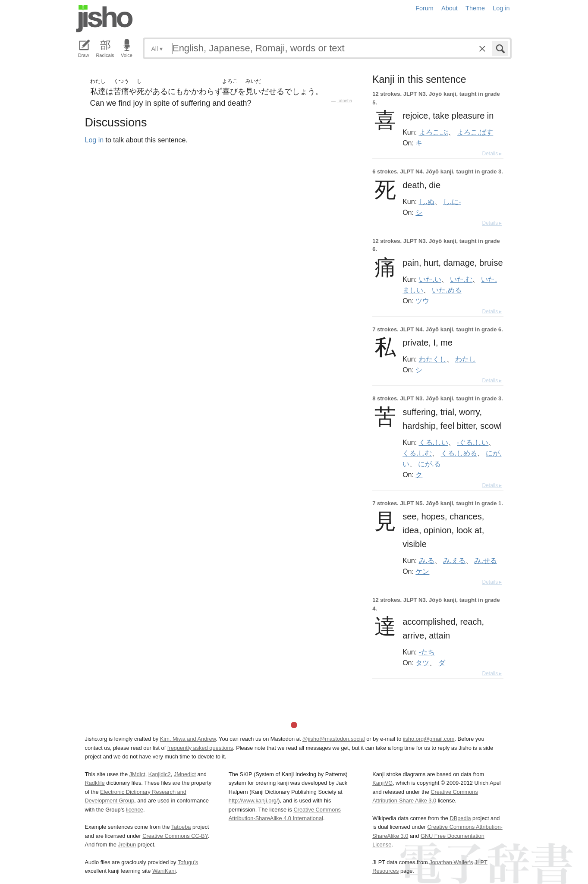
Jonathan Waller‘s (451, 862)
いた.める (447, 290)
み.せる (485, 560)
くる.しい (434, 442)
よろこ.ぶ (434, 132)
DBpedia (460, 818)
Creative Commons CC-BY (175, 836)
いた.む (461, 279)
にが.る (429, 464)
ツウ (422, 301)
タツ (422, 663)
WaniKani (164, 871)
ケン (422, 571)
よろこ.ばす (475, 132)
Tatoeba (345, 101)
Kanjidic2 (160, 774)
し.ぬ (427, 201)
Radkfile (95, 783)
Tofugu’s (188, 862)
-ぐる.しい (473, 442)
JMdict (137, 774)
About (450, 8)
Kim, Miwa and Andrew (188, 739)
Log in (501, 8)
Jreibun (127, 845)
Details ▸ (492, 154)
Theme (475, 8)
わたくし (433, 359)
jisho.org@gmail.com (429, 739)
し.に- (452, 201)
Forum (424, 8)
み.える (454, 560)
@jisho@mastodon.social (334, 739)
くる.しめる (459, 453)
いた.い (430, 279)
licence (135, 810)
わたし (465, 359)
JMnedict (185, 774)
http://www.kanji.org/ (253, 801)
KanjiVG (382, 783)
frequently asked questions (200, 748)
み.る (427, 560)
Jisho (104, 19)
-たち (427, 652)
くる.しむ (417, 453)
